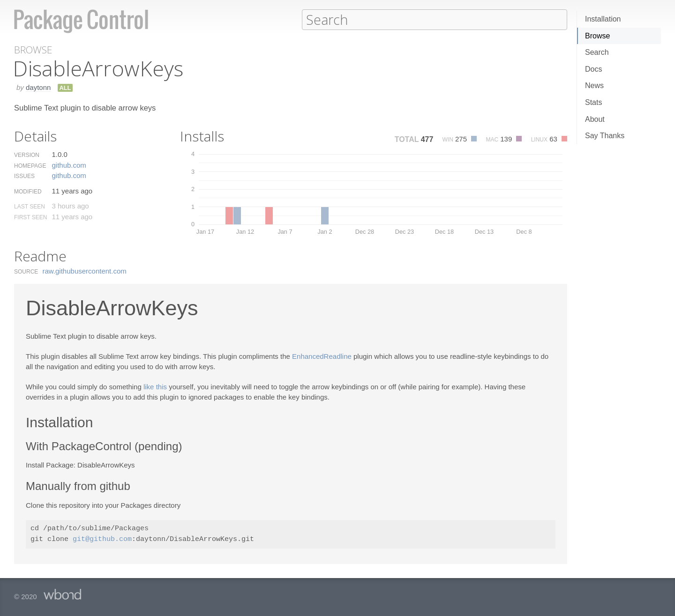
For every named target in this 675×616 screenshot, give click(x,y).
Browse (597, 36)
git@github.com (102, 539)
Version (27, 155)
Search (597, 52)
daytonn (38, 87)
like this (155, 386)
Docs (593, 69)
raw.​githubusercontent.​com (85, 271)
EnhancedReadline (322, 356)
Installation (603, 19)
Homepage (30, 165)
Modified (28, 191)
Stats (593, 102)
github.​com (69, 165)
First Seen (30, 217)
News (594, 85)
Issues (24, 176)
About (595, 119)
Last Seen (30, 206)
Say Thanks (605, 136)
